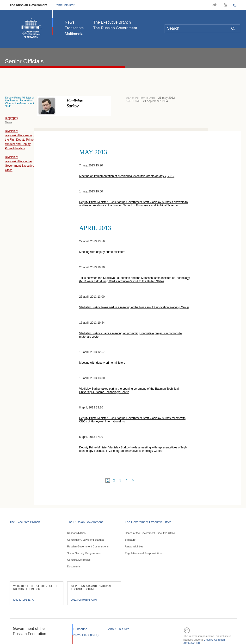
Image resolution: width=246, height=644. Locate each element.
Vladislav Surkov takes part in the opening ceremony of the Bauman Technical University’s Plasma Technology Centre (129, 390)
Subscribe (80, 629)
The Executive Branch (112, 22)
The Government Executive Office (148, 522)
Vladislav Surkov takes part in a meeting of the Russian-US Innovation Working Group (134, 307)
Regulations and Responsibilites (144, 553)
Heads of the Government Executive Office (150, 533)
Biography (11, 118)
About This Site (119, 629)
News (70, 22)
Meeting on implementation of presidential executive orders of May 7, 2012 (127, 176)
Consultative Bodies (79, 560)
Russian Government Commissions (88, 546)
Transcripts (74, 28)
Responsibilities (76, 533)
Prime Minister (65, 5)
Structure (130, 540)
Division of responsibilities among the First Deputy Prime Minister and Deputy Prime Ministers (19, 140)
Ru (235, 5)
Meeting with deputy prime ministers (102, 252)
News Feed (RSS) (86, 635)
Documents (74, 566)
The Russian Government (28, 5)
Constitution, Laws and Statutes (86, 540)
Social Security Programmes (84, 553)
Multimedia (74, 34)
